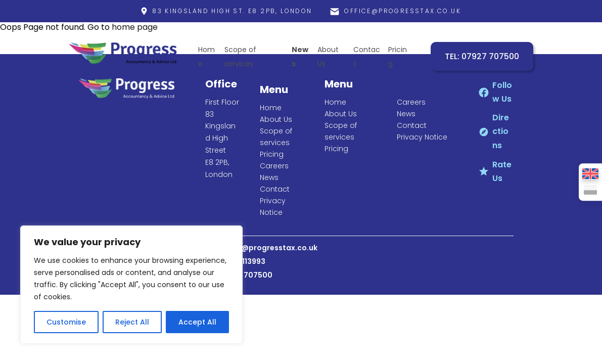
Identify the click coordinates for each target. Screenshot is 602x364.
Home (271, 108)
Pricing (272, 154)
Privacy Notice (422, 137)
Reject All (132, 322)
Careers (274, 166)
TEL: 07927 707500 (482, 56)
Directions (501, 131)
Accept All (197, 322)
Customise (66, 322)
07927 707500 (246, 275)
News (269, 177)
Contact (275, 189)
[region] (131, 285)
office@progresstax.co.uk (268, 248)
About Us (276, 119)
